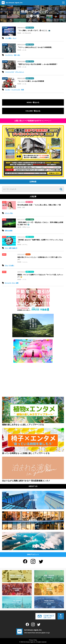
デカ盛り (12, 266)
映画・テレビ (30, 28)
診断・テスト (30, 237)
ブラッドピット (20, 72)
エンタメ (8, 90)
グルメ (28, 254)
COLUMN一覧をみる (33, 111)
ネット (15, 38)
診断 (10, 248)
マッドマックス (16, 90)
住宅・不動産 (30, 219)
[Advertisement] (33, 380)
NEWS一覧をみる (33, 102)
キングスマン (9, 55)
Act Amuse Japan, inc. (12, 3)
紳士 (19, 55)
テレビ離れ (8, 38)
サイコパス (8, 283)
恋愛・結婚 (29, 202)
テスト (7, 248)
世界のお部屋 (9, 231)
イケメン (7, 213)
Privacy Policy (33, 640)
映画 (15, 55)
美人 (12, 213)
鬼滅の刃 (15, 248)
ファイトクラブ (10, 72)
